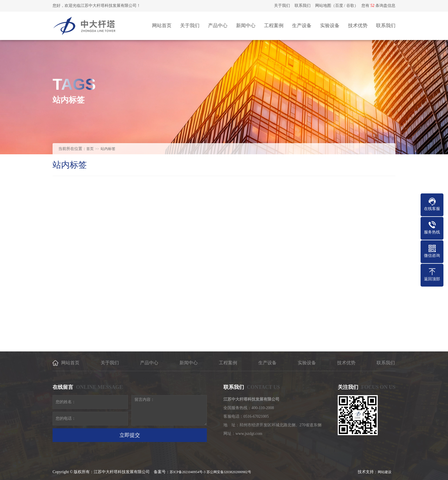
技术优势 (346, 363)
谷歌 (350, 6)
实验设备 (307, 363)
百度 (339, 6)
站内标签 (108, 149)
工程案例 (228, 363)
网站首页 (70, 363)
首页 (90, 149)
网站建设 (385, 472)
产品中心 (149, 363)
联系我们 (303, 6)
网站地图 (323, 6)
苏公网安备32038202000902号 (229, 472)
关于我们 (282, 6)
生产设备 (267, 363)
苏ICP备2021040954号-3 (188, 472)
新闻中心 (189, 363)
